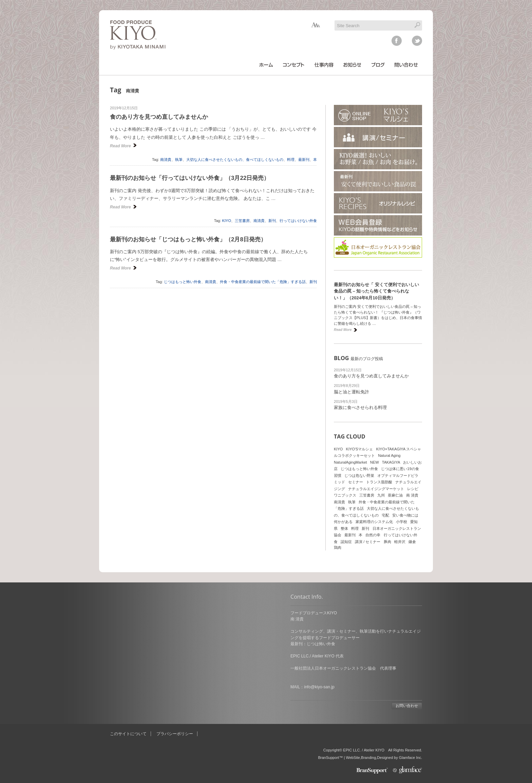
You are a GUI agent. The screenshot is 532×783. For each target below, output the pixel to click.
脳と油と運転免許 (351, 392)
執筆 (179, 160)
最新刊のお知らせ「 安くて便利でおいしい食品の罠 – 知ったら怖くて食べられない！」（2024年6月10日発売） (376, 291)
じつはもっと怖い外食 (183, 282)
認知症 (346, 542)
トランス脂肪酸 (379, 482)
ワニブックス (345, 495)
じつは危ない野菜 (359, 476)
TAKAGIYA (391, 462)
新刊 (272, 221)
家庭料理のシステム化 (374, 522)
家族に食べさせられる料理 (360, 407)
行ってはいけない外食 (298, 221)
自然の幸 (373, 535)
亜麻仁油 (395, 495)
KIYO (227, 221)
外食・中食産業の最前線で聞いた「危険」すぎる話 (263, 282)
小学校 (402, 522)
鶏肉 (338, 547)
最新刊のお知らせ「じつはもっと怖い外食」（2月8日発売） (188, 239)
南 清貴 (412, 495)
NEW (375, 462)
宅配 (385, 515)
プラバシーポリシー (175, 734)
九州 (381, 495)
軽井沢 (400, 542)
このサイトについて (128, 734)
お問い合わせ (226, 706)
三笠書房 (242, 221)
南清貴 (166, 160)
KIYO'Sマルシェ (360, 449)
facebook (397, 41)
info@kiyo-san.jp (139, 687)
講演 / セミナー (368, 542)
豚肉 (387, 542)
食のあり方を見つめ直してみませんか (159, 117)
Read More (120, 146)
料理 (291, 160)
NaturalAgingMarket (350, 462)
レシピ (413, 489)
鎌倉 (412, 542)
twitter (417, 41)
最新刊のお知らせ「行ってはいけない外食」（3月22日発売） (190, 178)
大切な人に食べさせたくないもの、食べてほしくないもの (235, 160)
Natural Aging (389, 455)
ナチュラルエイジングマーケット (376, 489)
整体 (344, 528)
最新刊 (304, 160)
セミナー (356, 482)
